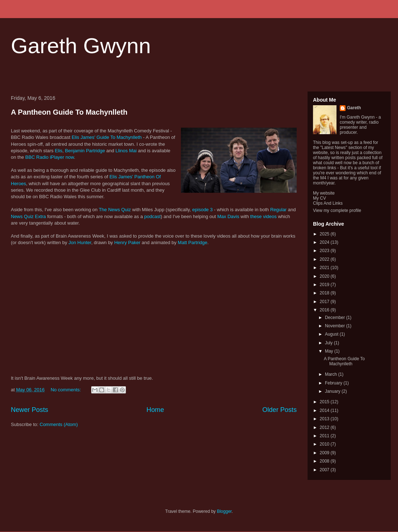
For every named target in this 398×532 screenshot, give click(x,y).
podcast (153, 216)
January (333, 391)
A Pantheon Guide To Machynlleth (69, 112)
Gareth (354, 108)
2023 (325, 251)
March (332, 374)
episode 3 (202, 210)
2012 (325, 427)
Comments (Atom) (59, 424)
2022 (325, 259)
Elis (58, 151)
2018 (325, 293)
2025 (325, 234)
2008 (325, 461)
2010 (325, 444)
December (336, 318)
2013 (325, 419)
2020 (325, 276)
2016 (325, 310)
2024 (325, 242)
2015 (325, 402)
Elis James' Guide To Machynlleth (107, 137)
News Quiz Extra (28, 216)
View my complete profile (337, 210)
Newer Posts (29, 410)
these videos (264, 216)
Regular (279, 210)
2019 (325, 285)
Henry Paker (127, 242)
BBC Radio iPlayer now (50, 157)
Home (155, 410)
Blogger (224, 511)
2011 (325, 436)
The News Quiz (115, 210)
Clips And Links (328, 203)
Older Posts (280, 410)
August (332, 334)
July (329, 343)
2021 (325, 268)
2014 (325, 410)
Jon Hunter (80, 242)
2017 (325, 302)
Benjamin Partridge (85, 151)
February (334, 383)
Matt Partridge (192, 242)
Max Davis (228, 216)
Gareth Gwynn (81, 46)
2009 (325, 453)
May (330, 351)
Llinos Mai (126, 151)
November (336, 326)
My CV (319, 198)
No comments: (66, 390)
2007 (325, 470)
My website (324, 193)
